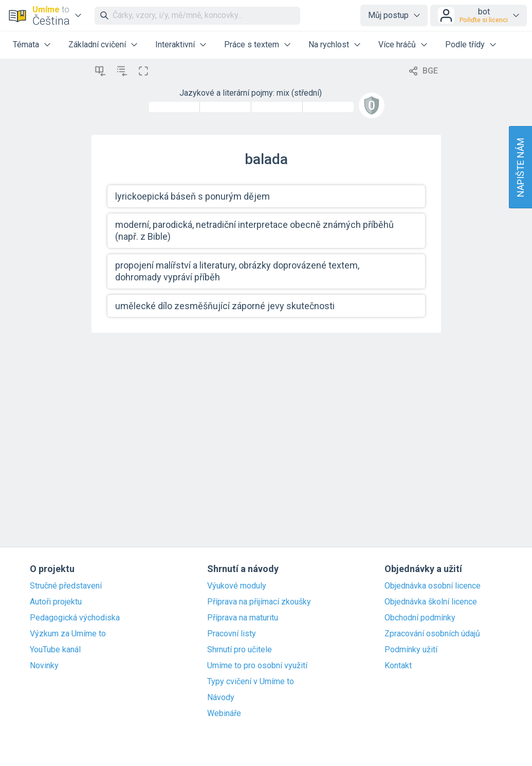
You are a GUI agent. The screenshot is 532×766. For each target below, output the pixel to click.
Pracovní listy (232, 634)
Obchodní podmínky (420, 618)
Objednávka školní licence (431, 602)
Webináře (224, 714)
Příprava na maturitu (243, 618)
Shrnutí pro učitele (240, 650)
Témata (26, 44)
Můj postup (388, 15)
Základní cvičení (97, 44)
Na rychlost (329, 44)
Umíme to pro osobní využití (257, 666)
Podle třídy (465, 44)
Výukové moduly (237, 586)
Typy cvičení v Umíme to (251, 682)
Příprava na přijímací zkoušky (259, 602)
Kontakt (398, 666)
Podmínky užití (411, 650)
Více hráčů (397, 44)
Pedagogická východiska (75, 618)
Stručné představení (66, 586)
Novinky (44, 666)
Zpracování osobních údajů (432, 634)
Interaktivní (175, 44)
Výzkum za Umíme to (68, 634)
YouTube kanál (55, 650)
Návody (221, 698)
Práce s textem (252, 44)
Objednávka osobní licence (433, 586)
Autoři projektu (56, 602)
